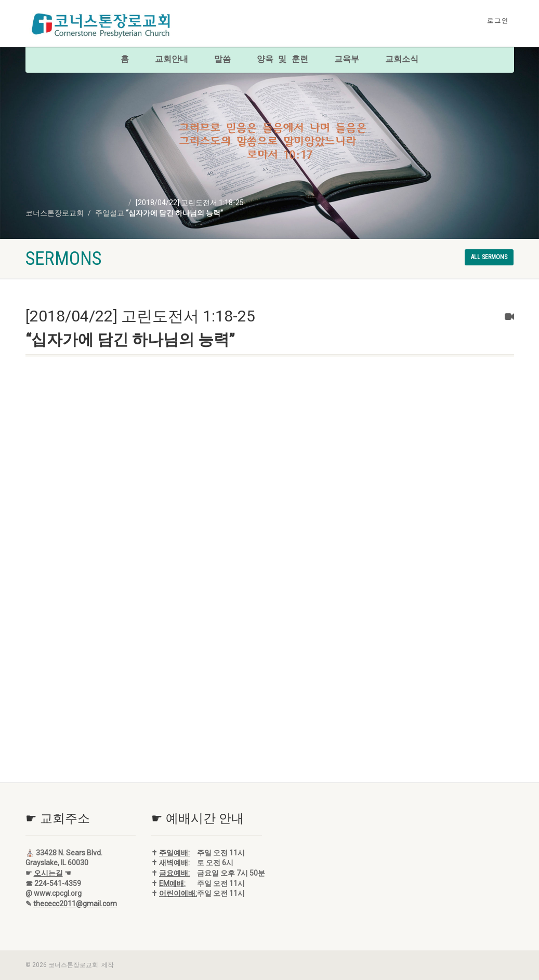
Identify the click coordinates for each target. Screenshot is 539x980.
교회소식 (402, 60)
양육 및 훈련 (282, 60)
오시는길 (48, 873)
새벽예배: (174, 863)
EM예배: (172, 883)
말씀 (222, 60)
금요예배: (174, 873)
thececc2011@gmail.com (75, 904)
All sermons (489, 257)
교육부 (347, 60)
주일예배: (174, 853)
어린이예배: (178, 893)
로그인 (498, 21)
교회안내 (172, 60)
